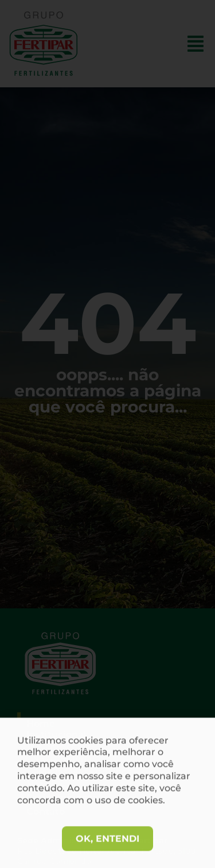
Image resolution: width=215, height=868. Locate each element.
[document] (107, 434)
